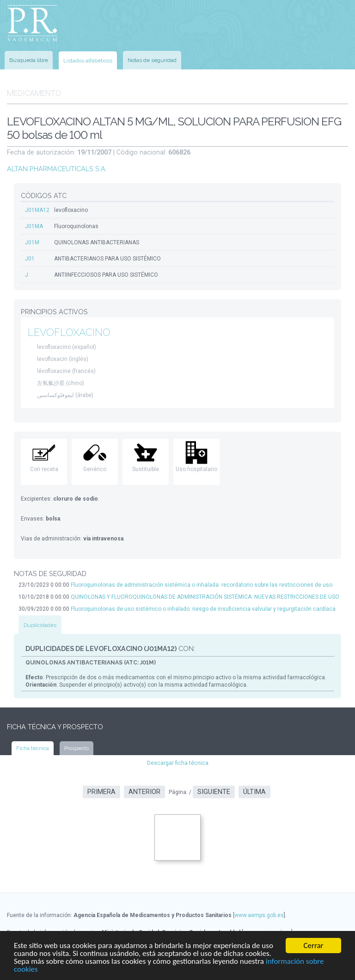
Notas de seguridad (152, 60)
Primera (101, 792)
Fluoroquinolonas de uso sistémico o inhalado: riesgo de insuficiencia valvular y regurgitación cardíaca (203, 609)
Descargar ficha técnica (178, 763)
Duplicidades (40, 625)
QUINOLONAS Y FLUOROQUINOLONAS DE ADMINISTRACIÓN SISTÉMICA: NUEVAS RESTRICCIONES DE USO (205, 597)
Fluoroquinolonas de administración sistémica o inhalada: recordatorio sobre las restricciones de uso (202, 585)
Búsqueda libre (29, 60)
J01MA (34, 226)
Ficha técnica (33, 748)
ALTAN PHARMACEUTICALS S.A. (57, 169)
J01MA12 (37, 210)
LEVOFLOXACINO (69, 332)
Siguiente (214, 792)
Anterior (144, 792)
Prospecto (77, 748)
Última (254, 792)
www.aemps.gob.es (259, 915)
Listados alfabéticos (88, 61)
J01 (30, 259)
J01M (32, 242)
